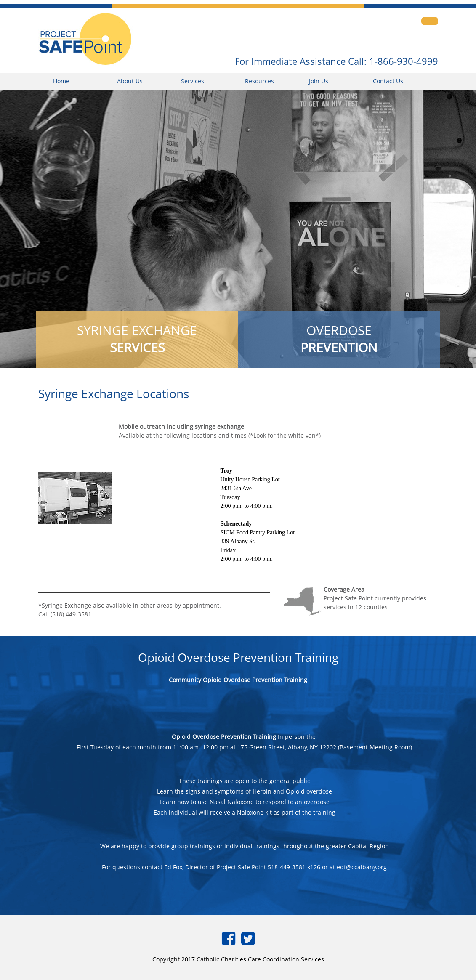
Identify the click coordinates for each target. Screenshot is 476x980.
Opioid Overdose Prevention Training (224, 737)
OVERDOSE (339, 339)
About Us (130, 81)
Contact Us (388, 81)
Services (193, 81)
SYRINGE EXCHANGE (137, 339)
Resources (259, 81)
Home (61, 81)
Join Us (319, 81)
